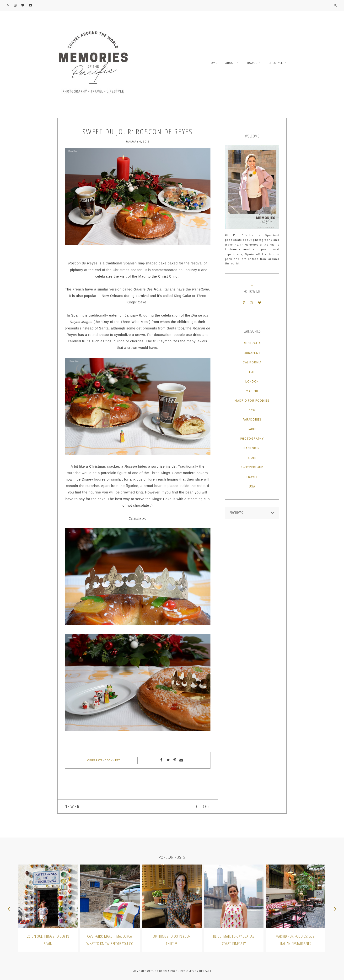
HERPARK (205, 971)
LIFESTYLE (276, 63)
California (252, 362)
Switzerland (252, 467)
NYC (252, 410)
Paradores (252, 419)
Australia (252, 343)
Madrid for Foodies (252, 401)
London (252, 381)
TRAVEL (252, 63)
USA (252, 486)
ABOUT (230, 63)
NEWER (72, 807)
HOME (213, 63)
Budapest (252, 353)
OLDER (203, 807)
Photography (252, 439)
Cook (109, 760)
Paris (252, 429)
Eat (118, 760)
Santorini (252, 448)
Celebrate (95, 760)
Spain (252, 458)
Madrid (252, 391)
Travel (252, 477)
